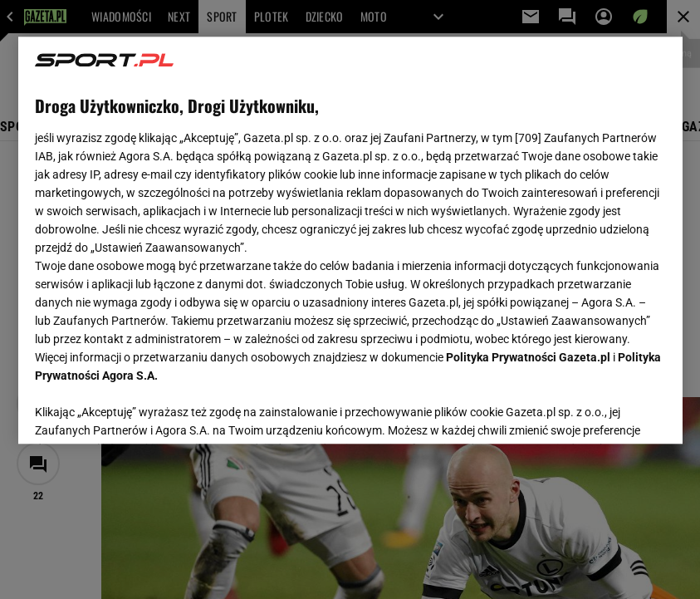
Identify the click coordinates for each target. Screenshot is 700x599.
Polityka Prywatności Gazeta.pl (528, 357)
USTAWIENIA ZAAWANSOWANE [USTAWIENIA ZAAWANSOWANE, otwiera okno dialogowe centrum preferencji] (143, 410)
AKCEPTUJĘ (609, 411)
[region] (350, 240)
